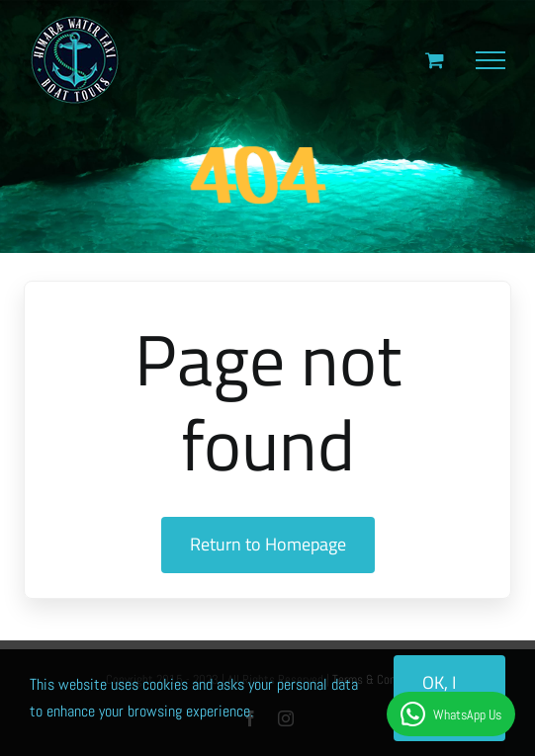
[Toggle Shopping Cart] (435, 60)
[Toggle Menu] (490, 60)
